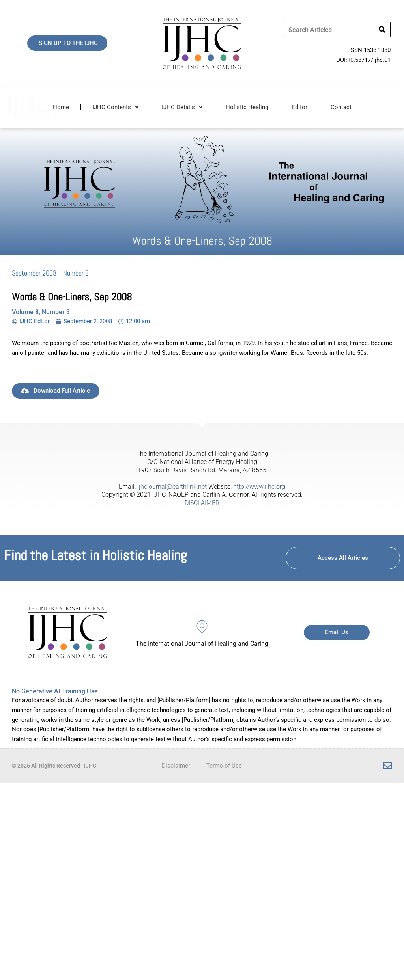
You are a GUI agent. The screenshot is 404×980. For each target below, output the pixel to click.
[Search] (382, 30)
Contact (341, 107)
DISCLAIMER (202, 503)
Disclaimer (176, 766)
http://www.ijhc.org (259, 487)
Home (61, 107)
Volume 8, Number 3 (41, 312)
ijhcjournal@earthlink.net (172, 487)
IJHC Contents (115, 107)
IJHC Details (182, 107)
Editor (299, 107)
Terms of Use (224, 766)
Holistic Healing (247, 107)
